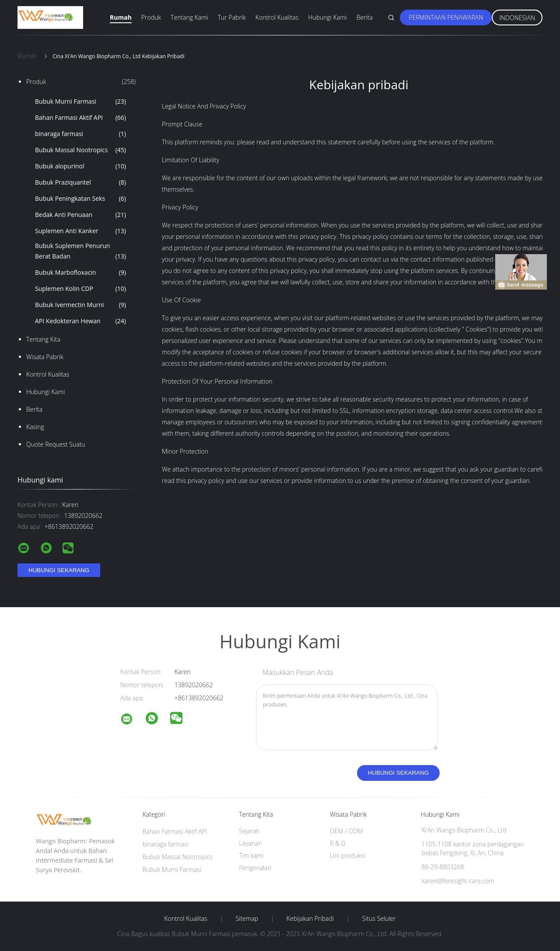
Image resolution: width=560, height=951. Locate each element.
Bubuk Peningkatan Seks (80, 199)
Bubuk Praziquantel (80, 182)
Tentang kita (43, 339)
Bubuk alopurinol (80, 166)
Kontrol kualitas (277, 17)
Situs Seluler (379, 919)
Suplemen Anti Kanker (80, 231)
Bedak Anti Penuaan (80, 215)
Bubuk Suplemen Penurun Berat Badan (80, 252)
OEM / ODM (346, 831)
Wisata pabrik (45, 357)
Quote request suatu (56, 444)
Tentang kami (189, 17)
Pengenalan (255, 868)
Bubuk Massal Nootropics (80, 150)
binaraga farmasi (80, 134)
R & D (338, 843)
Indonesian (517, 18)
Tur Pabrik (232, 17)
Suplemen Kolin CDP (80, 289)
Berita (365, 17)
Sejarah (249, 831)
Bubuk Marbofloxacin (80, 273)
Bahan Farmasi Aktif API (80, 118)
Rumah (121, 17)
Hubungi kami (327, 17)
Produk (151, 17)
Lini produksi (347, 855)
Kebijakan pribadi (310, 919)
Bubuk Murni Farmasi (80, 101)
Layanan (250, 843)
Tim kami (251, 855)
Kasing (35, 427)
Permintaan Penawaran (446, 17)
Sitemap (247, 919)
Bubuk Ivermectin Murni (80, 305)
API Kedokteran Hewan (80, 321)
